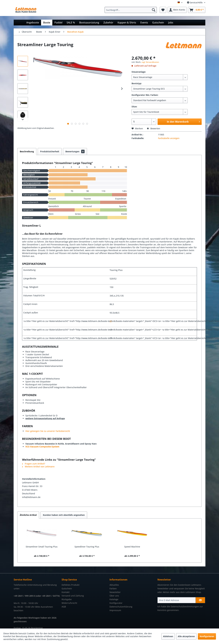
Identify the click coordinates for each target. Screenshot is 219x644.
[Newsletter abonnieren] (200, 600)
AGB (64, 607)
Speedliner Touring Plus (87, 547)
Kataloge (114, 599)
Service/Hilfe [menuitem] (195, 3)
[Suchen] (154, 10)
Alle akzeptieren (186, 636)
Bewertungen (75, 151)
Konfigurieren (207, 636)
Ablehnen (168, 636)
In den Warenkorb (183, 121)
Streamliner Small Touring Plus (42, 547)
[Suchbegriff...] (131, 10)
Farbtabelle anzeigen (169, 138)
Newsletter (115, 592)
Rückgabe (67, 599)
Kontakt (66, 592)
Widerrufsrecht (69, 603)
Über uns (114, 596)
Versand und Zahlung (73, 596)
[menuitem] (131, 10)
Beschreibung (27, 151)
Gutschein (67, 588)
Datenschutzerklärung (121, 607)
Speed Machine (132, 547)
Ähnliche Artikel (28, 515)
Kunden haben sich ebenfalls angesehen (64, 515)
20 (111, 321)
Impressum (115, 610)
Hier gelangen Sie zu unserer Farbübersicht (48, 431)
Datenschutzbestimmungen (185, 606)
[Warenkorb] (197, 10)
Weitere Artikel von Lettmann (38, 467)
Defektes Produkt (70, 585)
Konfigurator (116, 603)
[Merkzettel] (163, 10)
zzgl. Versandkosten (150, 62)
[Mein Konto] (177, 10)
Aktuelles (114, 585)
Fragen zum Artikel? (34, 464)
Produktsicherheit (50, 151)
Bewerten (153, 128)
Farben (113, 588)
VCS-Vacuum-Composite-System (42, 447)
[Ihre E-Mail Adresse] (177, 600)
